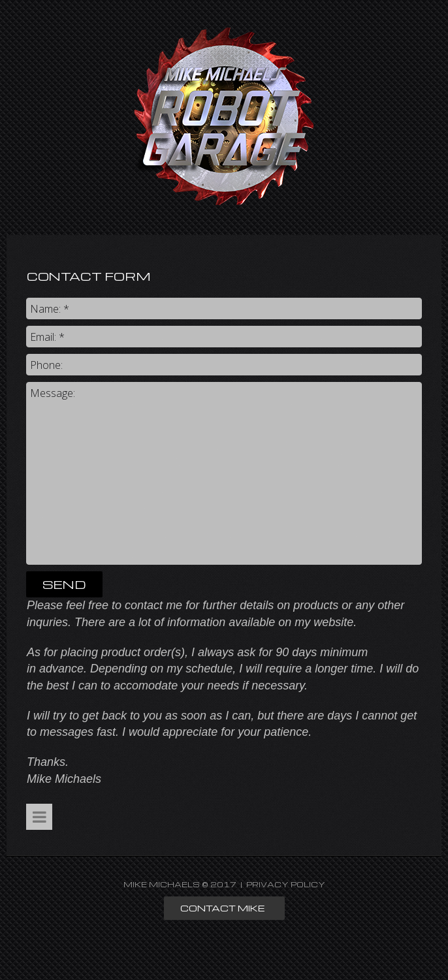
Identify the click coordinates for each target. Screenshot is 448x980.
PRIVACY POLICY (286, 884)
